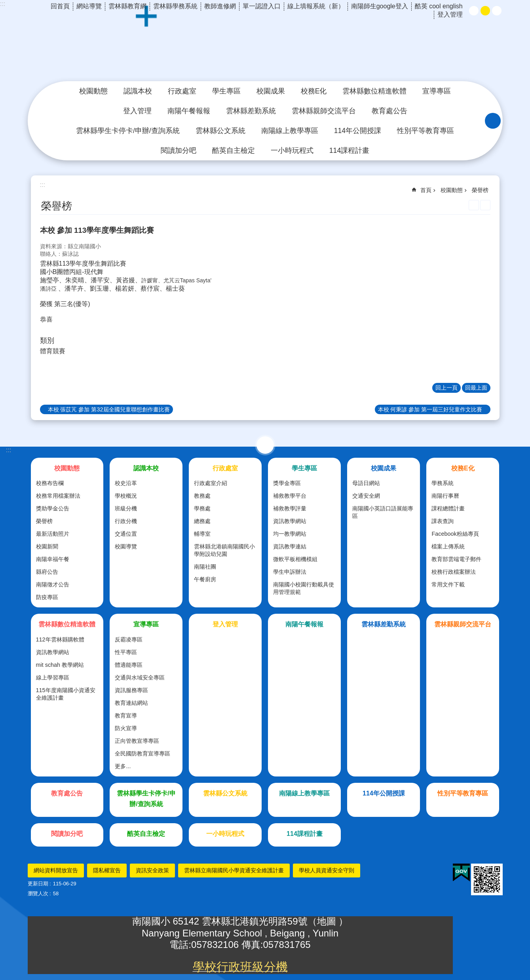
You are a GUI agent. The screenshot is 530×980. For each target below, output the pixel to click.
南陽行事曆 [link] (445, 496)
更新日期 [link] (38, 884)
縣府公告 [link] (47, 572)
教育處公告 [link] (389, 111)
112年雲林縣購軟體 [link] (60, 639)
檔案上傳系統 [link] (448, 546)
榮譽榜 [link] (480, 190)
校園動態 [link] (93, 91)
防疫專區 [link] (47, 597)
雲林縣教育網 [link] (127, 6)
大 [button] (497, 11)
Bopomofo (485, 205)
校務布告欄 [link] (50, 483)
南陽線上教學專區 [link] (290, 131)
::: (3, 4)
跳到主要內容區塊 (4, 4)
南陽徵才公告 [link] (53, 584)
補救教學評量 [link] (290, 508)
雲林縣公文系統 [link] (220, 131)
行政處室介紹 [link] (211, 483)
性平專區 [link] (126, 652)
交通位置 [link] (126, 534)
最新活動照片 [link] (53, 534)
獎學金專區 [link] (287, 483)
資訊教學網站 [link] (290, 521)
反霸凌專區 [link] (129, 639)
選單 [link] (265, 445)
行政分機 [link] (126, 521)
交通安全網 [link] (366, 496)
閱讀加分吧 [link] (179, 150)
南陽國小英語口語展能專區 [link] (383, 512)
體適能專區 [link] (129, 665)
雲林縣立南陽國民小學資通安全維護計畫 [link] (234, 870)
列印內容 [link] (474, 205)
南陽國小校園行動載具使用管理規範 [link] (304, 588)
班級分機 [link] (126, 508)
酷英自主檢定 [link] (234, 150)
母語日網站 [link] (366, 483)
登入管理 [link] (450, 14)
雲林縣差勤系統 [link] (251, 111)
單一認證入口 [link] (262, 6)
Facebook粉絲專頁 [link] (455, 534)
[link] (461, 873)
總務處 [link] (202, 521)
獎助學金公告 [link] (53, 508)
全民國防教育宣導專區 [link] (142, 754)
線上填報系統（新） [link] (316, 6)
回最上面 (476, 388)
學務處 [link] (202, 508)
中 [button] (485, 11)
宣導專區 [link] (437, 91)
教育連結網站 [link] (131, 703)
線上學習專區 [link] (53, 677)
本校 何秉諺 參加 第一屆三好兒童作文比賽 (430, 409)
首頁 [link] (426, 190)
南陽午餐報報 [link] (189, 111)
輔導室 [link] (202, 534)
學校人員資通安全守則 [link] (327, 870)
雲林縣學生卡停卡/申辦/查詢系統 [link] (128, 131)
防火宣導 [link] (126, 728)
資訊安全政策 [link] (152, 870)
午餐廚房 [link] (205, 579)
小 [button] (474, 11)
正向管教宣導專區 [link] (137, 741)
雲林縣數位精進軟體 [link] (374, 91)
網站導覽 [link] (89, 6)
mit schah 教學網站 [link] (60, 665)
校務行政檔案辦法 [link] (454, 572)
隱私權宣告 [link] (107, 870)
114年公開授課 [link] (358, 131)
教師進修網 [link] (220, 6)
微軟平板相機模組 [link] (295, 559)
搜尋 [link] (493, 121)
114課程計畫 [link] (349, 150)
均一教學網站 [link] (290, 534)
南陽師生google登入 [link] (380, 6)
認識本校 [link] (138, 91)
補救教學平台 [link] (290, 496)
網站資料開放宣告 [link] (56, 870)
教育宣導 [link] (126, 715)
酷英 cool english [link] (439, 6)
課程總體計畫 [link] (448, 508)
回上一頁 (446, 388)
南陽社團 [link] (205, 567)
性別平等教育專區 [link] (426, 131)
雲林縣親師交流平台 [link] (324, 111)
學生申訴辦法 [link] (290, 572)
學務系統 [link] (443, 483)
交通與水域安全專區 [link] (140, 677)
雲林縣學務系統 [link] (175, 6)
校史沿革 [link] (126, 483)
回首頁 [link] (60, 6)
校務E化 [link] (314, 91)
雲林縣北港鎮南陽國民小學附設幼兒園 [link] (224, 550)
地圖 (328, 921)
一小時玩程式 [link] (292, 150)
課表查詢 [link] (443, 521)
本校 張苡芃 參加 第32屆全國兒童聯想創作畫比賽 (109, 409)
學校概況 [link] (126, 496)
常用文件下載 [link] (448, 584)
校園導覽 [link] (126, 546)
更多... (123, 766)
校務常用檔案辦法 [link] (58, 496)
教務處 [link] (202, 496)
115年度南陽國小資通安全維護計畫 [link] (66, 694)
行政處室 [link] (182, 91)
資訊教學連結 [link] (290, 546)
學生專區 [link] (226, 91)
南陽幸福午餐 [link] (53, 559)
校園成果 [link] (271, 91)
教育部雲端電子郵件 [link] (456, 559)
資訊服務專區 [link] (131, 690)
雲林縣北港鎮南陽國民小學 (265, 45)
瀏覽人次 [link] (38, 893)
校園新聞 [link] (47, 546)
